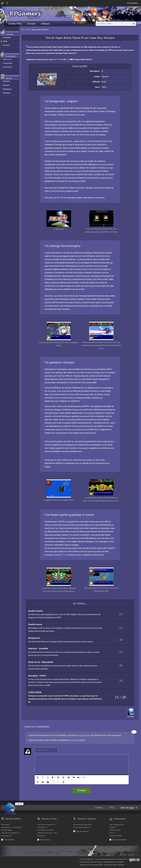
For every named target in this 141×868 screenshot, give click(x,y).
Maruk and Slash (115, 830)
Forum (31, 24)
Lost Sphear (41, 836)
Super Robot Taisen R (69, 38)
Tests (5, 41)
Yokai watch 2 (6, 824)
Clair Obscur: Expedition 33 (10, 833)
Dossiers (6, 45)
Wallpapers (7, 89)
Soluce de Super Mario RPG (82, 824)
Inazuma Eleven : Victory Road (11, 827)
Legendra (112, 827)
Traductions (8, 63)
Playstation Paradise (116, 836)
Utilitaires (7, 81)
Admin (45, 24)
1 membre (121, 865)
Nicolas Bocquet (97, 862)
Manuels (6, 85)
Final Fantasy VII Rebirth (46, 830)
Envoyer (82, 790)
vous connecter (84, 735)
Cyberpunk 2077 (7, 836)
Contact (99, 808)
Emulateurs (7, 67)
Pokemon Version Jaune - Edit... (48, 833)
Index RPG (15, 24)
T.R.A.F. (112, 833)
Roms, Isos (7, 59)
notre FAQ (74, 740)
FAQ (112, 808)
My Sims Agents (7, 830)
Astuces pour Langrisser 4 (82, 827)
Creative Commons (87, 859)
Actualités (7, 38)
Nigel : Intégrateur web (117, 824)
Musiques (7, 93)
